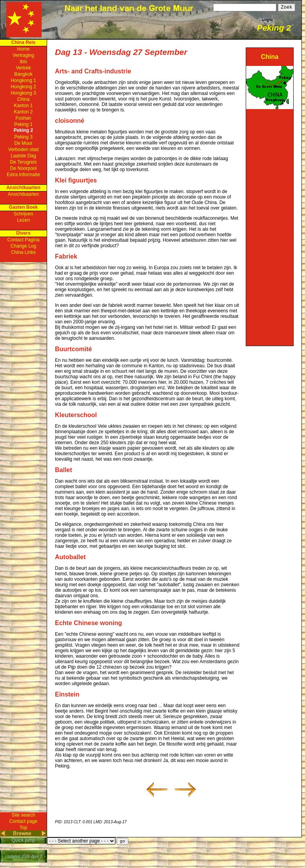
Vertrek (23, 68)
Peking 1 (23, 124)
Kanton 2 (23, 112)
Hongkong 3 (23, 93)
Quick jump (23, 840)
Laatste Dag (23, 156)
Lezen (23, 220)
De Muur (23, 143)
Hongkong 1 (23, 80)
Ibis (23, 62)
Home (23, 49)
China (23, 99)
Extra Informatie (23, 175)
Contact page (23, 821)
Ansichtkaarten (23, 194)
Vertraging (23, 55)
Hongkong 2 (23, 87)
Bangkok (23, 74)
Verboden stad (23, 150)
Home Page (24, 20)
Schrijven (23, 214)
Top (23, 828)
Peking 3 (23, 137)
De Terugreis (24, 162)
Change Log (23, 246)
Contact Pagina (23, 240)
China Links (23, 252)
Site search (23, 815)
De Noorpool (23, 168)
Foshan (23, 118)
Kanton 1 (23, 106)
